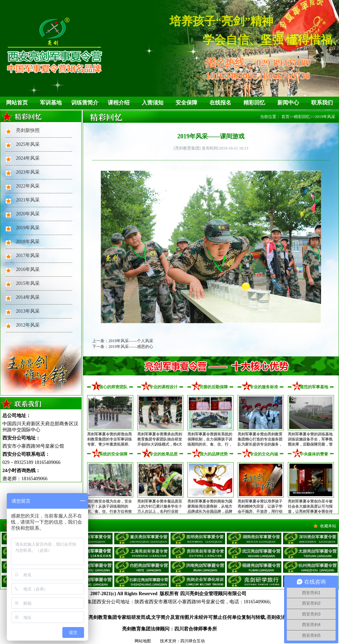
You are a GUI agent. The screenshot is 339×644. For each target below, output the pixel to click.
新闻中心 (288, 103)
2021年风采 (28, 200)
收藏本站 (328, 526)
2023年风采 (28, 172)
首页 (285, 117)
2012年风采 (28, 325)
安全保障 (186, 103)
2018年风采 (28, 242)
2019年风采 (28, 228)
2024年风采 (28, 158)
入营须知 (153, 103)
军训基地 (51, 103)
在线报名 (220, 103)
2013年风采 (28, 311)
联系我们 (322, 103)
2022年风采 (28, 186)
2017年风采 (28, 256)
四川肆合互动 (193, 641)
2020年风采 (28, 214)
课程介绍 (119, 103)
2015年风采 (28, 283)
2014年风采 (28, 297)
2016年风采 (28, 269)
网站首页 (17, 103)
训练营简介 (85, 103)
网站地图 (143, 641)
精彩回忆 (254, 103)
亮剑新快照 (28, 130)
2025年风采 (28, 144)
